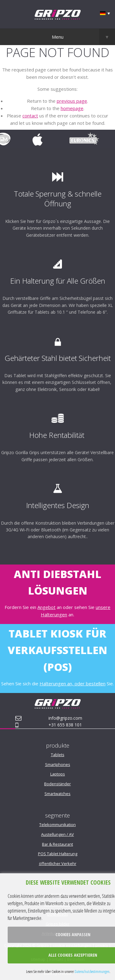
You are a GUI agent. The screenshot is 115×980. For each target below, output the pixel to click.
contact (30, 116)
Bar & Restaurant (57, 844)
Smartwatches (57, 794)
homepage (72, 108)
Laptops (58, 774)
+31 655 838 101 (65, 725)
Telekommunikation (57, 825)
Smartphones (58, 764)
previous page (72, 101)
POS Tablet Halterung (58, 854)
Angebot (46, 607)
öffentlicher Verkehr (58, 863)
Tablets (58, 755)
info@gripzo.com (65, 718)
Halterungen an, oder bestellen (73, 683)
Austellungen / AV (57, 834)
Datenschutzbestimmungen (92, 971)
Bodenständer (57, 784)
